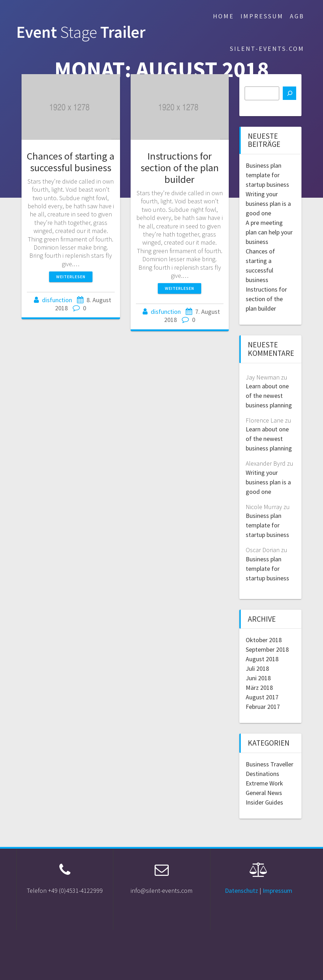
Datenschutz (241, 891)
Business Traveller (270, 764)
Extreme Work (264, 783)
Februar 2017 (263, 707)
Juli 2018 (257, 668)
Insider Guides (264, 802)
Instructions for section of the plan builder (180, 168)
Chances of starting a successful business (71, 162)
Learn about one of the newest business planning (269, 396)
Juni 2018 (258, 678)
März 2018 (259, 688)
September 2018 (267, 649)
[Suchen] (289, 93)
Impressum (262, 16)
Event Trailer (81, 32)
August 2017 (262, 697)
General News (264, 793)
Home (223, 16)
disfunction (57, 300)
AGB (297, 16)
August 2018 (262, 659)
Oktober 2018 (264, 640)
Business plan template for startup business (267, 175)
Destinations (262, 774)
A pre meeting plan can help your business (269, 232)
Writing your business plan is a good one (268, 204)
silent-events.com (267, 49)
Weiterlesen (71, 277)
